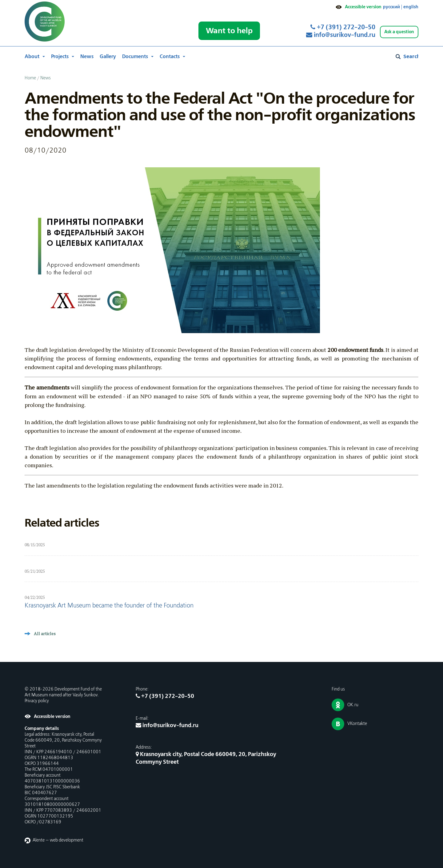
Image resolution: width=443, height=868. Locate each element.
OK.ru (353, 705)
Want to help (229, 31)
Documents (135, 57)
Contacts (170, 57)
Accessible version (363, 7)
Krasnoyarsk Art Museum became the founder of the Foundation (109, 606)
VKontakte (357, 724)
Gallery (108, 57)
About (32, 57)
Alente (39, 840)
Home (30, 78)
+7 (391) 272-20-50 (343, 27)
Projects (60, 57)
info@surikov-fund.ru (341, 35)
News (87, 57)
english (411, 7)
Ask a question (399, 32)
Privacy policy (37, 701)
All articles (45, 633)
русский (391, 7)
